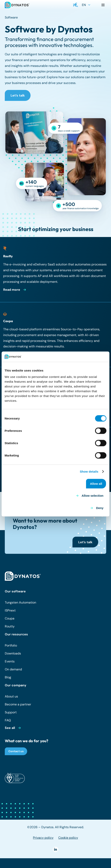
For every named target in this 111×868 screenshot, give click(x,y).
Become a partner (18, 704)
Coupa (10, 618)
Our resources (16, 634)
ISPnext (10, 610)
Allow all (96, 483)
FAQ (8, 720)
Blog (8, 677)
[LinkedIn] (55, 849)
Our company (16, 685)
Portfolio (11, 645)
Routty (10, 626)
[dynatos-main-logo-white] (23, 576)
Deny (100, 508)
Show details (89, 472)
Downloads (13, 653)
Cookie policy (68, 838)
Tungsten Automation (20, 602)
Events (10, 661)
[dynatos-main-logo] (17, 5)
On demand (13, 669)
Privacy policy (43, 838)
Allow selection (93, 496)
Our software (15, 591)
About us (11, 696)
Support (11, 712)
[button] (76, 5)
